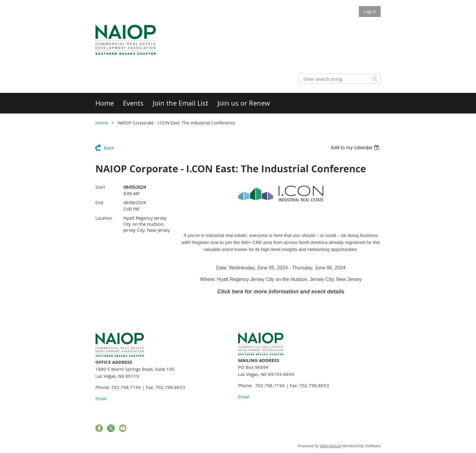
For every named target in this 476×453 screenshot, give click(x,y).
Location (104, 218)
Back (109, 148)
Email (101, 398)
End (99, 203)
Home (102, 123)
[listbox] (356, 148)
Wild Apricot (330, 446)
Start (100, 187)
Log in (370, 11)
